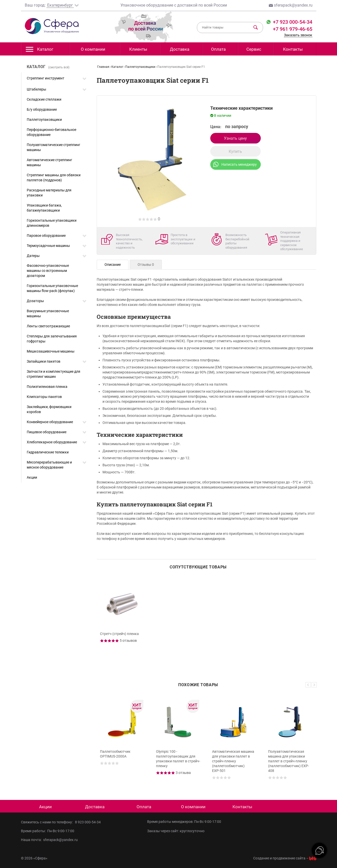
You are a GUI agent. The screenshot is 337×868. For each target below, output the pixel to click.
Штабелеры (36, 89)
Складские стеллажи (44, 99)
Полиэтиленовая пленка (47, 387)
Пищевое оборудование (47, 432)
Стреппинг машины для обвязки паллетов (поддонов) (54, 178)
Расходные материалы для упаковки (49, 193)
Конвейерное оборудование (50, 422)
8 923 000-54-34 (88, 822)
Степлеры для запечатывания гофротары (52, 339)
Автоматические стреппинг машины (49, 162)
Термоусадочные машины (48, 246)
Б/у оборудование (42, 109)
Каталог (40, 51)
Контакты (293, 49)
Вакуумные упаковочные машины (48, 313)
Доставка (180, 49)
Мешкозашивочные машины (51, 351)
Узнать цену (235, 138)
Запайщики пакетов (44, 361)
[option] (123, 622)
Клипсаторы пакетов (44, 397)
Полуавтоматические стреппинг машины (54, 147)
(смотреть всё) (59, 67)
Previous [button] (308, 685)
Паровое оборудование (46, 236)
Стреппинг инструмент (46, 78)
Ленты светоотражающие (48, 326)
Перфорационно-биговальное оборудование (51, 132)
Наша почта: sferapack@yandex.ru (49, 840)
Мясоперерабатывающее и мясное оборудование (49, 465)
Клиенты (138, 49)
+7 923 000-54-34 (292, 22)
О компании (93, 49)
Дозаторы (35, 301)
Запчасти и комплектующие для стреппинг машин (54, 374)
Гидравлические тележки (48, 452)
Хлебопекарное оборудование (52, 442)
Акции (32, 477)
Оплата (218, 49)
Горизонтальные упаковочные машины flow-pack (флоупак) (52, 288)
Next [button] (314, 685)
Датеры (33, 256)
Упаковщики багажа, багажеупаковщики (44, 208)
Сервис (254, 49)
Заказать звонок (298, 35)
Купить (235, 151)
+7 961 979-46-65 (293, 29)
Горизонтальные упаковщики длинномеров (52, 223)
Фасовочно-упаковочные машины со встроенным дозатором (48, 271)
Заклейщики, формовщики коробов (49, 409)
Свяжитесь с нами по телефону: (48, 822)
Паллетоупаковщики (44, 120)
